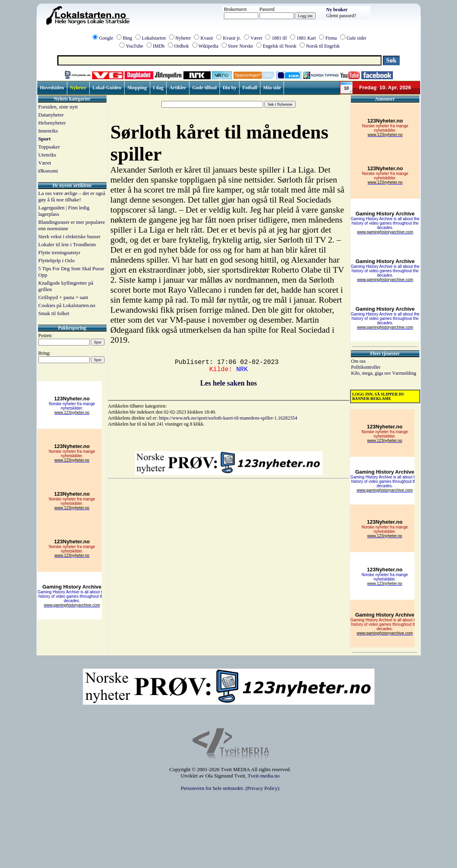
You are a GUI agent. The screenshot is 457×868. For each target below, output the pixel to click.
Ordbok (182, 46)
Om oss (358, 361)
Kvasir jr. (232, 38)
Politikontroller (366, 367)
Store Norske (241, 46)
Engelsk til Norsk (280, 46)
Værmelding (404, 373)
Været (256, 38)
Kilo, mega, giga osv (372, 373)
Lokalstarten (154, 38)
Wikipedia (209, 46)
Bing (128, 38)
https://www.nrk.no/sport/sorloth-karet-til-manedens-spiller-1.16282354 (228, 418)
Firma (331, 38)
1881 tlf (279, 38)
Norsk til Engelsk (323, 46)
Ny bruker (337, 10)
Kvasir (207, 38)
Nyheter (183, 38)
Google (106, 38)
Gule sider (356, 38)
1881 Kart (306, 38)
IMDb (159, 46)
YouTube (135, 46)
